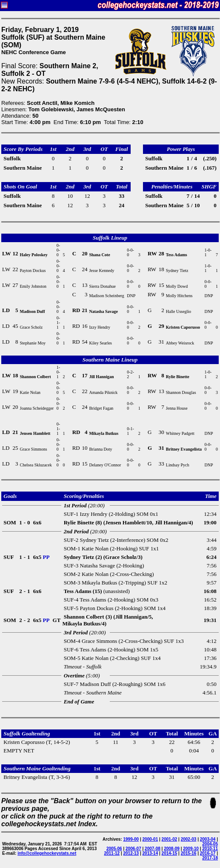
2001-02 (170, 839)
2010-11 (210, 849)
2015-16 (189, 853)
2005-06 (114, 849)
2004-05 (210, 844)
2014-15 (170, 853)
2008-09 (172, 849)
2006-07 (133, 849)
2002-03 (189, 839)
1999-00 (131, 839)
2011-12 (112, 853)
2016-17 (208, 853)
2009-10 (191, 849)
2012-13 (131, 853)
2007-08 (153, 849)
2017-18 (210, 858)
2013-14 (150, 853)
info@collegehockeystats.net (47, 853)
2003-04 (208, 839)
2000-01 (150, 839)
